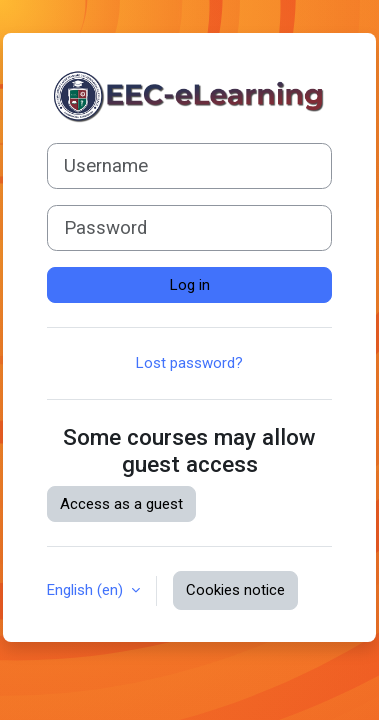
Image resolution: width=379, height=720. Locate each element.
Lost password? (189, 363)
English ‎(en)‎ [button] (87, 590)
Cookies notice (235, 590)
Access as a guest (121, 504)
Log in (190, 285)
